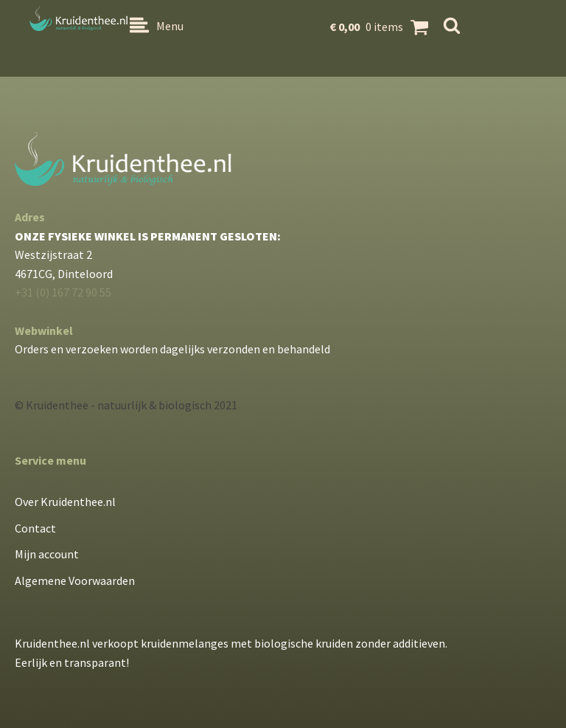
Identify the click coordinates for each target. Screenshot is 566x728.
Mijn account (47, 554)
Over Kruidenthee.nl (65, 502)
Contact (35, 528)
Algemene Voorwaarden (75, 580)
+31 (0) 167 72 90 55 (63, 292)
